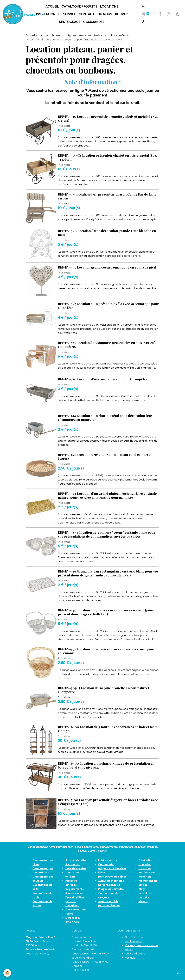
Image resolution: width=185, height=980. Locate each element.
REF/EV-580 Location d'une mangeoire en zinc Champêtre (103, 379)
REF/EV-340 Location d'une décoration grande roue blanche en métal (107, 233)
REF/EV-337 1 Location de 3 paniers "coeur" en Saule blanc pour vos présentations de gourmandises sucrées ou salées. (107, 534)
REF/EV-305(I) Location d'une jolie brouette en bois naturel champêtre (103, 690)
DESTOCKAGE (70, 22)
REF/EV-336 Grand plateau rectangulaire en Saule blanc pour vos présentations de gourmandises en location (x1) (108, 573)
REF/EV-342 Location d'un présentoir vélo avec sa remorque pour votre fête (108, 306)
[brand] (14, 14)
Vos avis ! (131, 958)
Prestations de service (56, 14)
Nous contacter (82, 937)
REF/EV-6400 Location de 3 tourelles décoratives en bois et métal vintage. (108, 729)
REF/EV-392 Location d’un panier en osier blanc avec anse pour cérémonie (106, 651)
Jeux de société (76, 868)
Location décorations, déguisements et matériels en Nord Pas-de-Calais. (84, 35)
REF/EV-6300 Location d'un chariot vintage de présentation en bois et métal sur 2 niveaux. (106, 765)
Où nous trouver (113, 14)
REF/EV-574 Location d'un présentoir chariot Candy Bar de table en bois (107, 196)
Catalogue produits (79, 6)
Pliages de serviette (111, 889)
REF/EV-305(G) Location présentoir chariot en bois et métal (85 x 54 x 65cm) (107, 157)
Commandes (94, 22)
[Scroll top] (178, 973)
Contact (87, 14)
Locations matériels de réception (147, 872)
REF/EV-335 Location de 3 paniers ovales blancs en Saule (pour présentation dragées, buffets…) (106, 612)
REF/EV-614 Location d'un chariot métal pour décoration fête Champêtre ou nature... (105, 418)
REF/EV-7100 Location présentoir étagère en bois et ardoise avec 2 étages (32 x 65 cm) (108, 802)
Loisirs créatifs (108, 860)
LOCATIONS (109, 6)
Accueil (52, 6)
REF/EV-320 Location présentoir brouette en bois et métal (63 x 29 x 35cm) (108, 118)
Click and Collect (136, 954)
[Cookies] (7, 973)
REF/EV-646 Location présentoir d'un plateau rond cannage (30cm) (104, 456)
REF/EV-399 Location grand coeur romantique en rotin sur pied (107, 267)
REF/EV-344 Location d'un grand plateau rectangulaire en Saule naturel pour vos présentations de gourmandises (107, 495)
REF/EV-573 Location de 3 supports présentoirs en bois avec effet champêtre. (108, 345)
